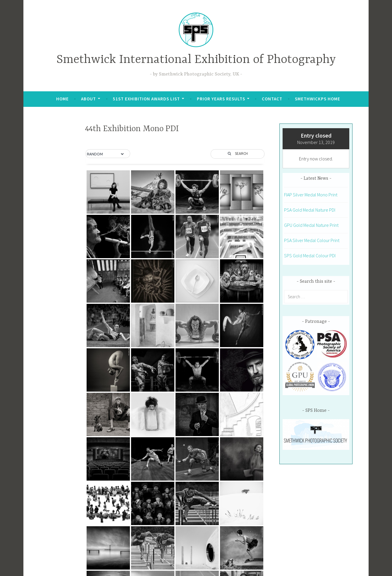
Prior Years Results (221, 99)
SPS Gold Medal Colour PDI (310, 256)
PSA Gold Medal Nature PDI (310, 210)
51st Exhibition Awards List (146, 99)
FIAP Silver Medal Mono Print (311, 195)
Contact (272, 99)
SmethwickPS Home (318, 99)
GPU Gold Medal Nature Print (311, 225)
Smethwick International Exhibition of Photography (196, 60)
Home (62, 99)
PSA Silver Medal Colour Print (312, 240)
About (88, 99)
